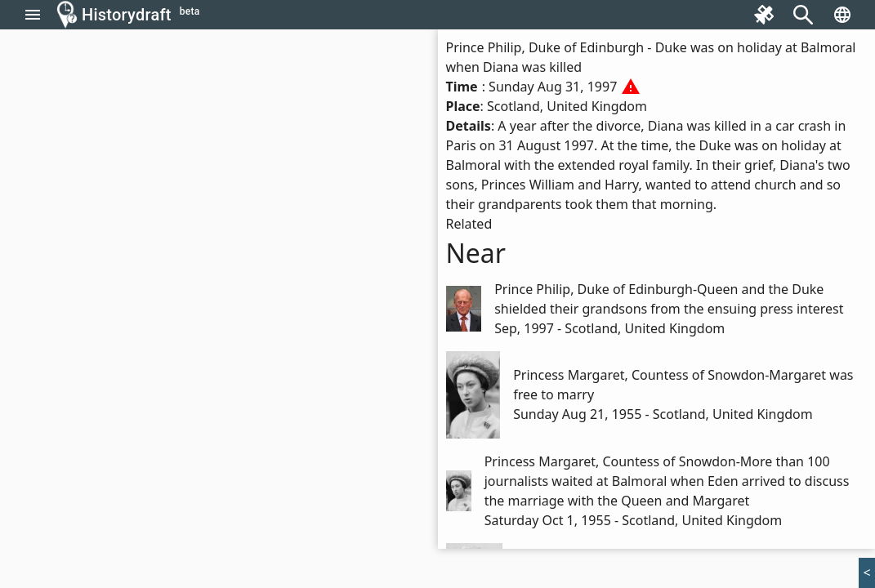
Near (476, 253)
